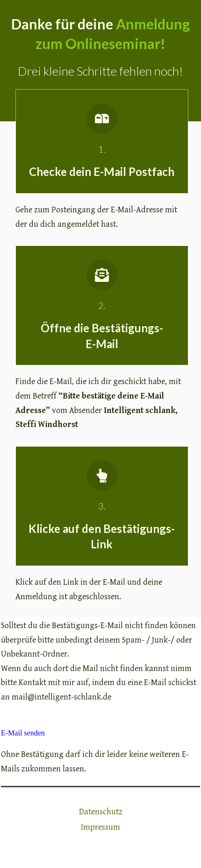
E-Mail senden (23, 733)
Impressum (100, 827)
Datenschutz (101, 812)
